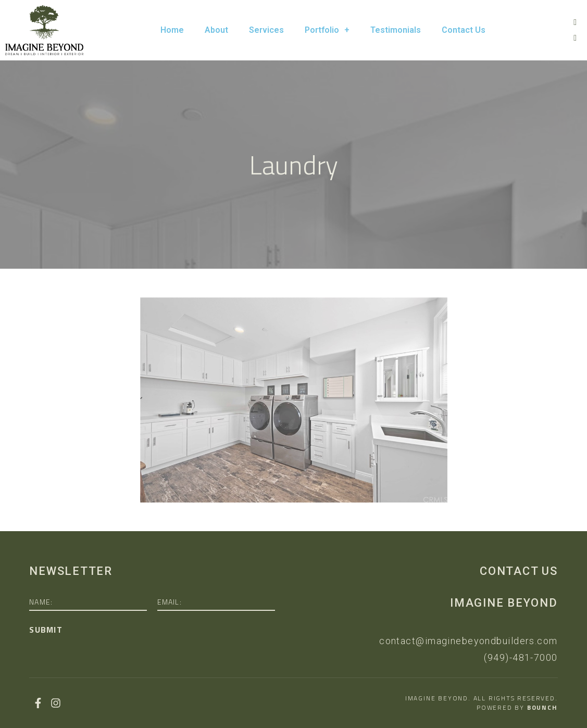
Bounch (542, 707)
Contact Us (464, 30)
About (216, 30)
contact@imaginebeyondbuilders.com (469, 641)
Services (266, 30)
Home (172, 30)
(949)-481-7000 (521, 657)
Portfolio (327, 30)
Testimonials (396, 30)
